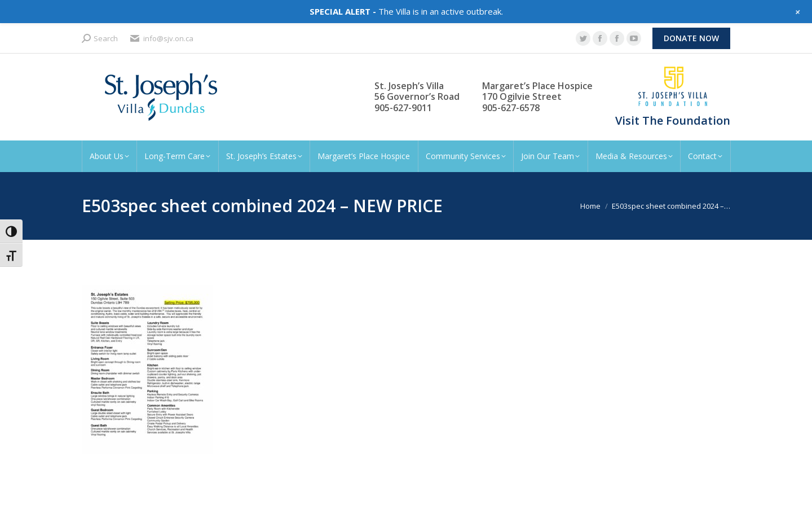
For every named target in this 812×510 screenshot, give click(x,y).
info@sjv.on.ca (161, 39)
